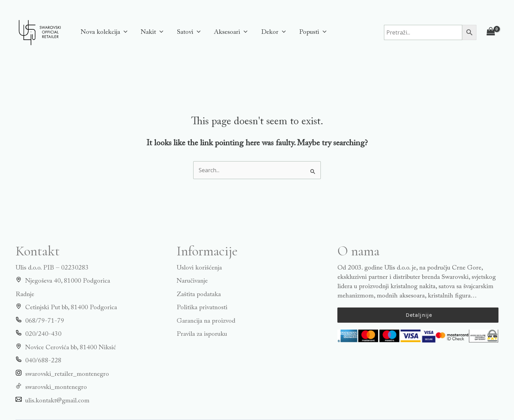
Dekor (272, 32)
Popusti (311, 32)
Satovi (188, 32)
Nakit (151, 32)
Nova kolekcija (104, 32)
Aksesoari (229, 32)
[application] (123, 32)
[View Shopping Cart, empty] (491, 32)
